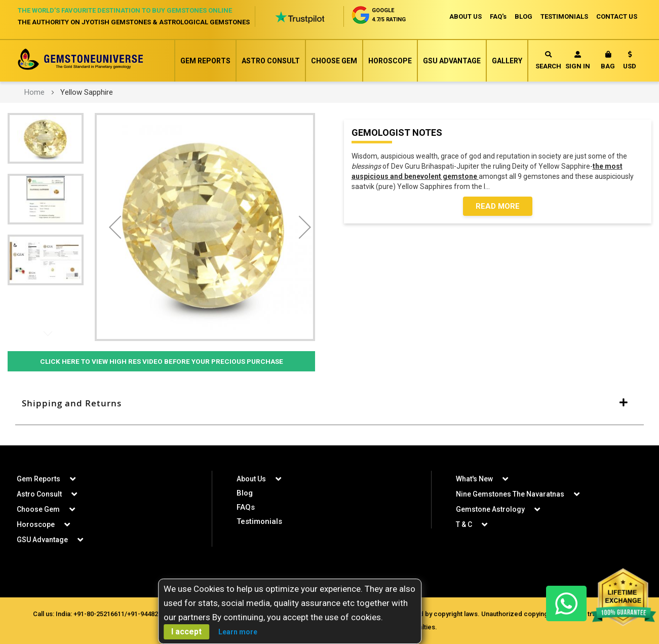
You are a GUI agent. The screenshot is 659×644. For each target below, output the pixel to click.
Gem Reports (205, 61)
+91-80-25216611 (99, 614)
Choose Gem (334, 61)
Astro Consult (271, 61)
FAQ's (498, 16)
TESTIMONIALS (564, 16)
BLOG (524, 16)
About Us (251, 479)
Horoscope (390, 61)
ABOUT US (466, 16)
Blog (245, 493)
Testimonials (259, 521)
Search (548, 61)
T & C (464, 524)
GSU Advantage (452, 61)
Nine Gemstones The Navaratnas (510, 494)
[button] (630, 62)
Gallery (507, 61)
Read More (498, 206)
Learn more (238, 632)
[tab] (329, 403)
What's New (474, 479)
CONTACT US (617, 16)
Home (34, 92)
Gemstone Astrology (490, 509)
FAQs (246, 507)
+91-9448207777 (151, 614)
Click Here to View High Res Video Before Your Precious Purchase (162, 361)
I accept (186, 632)
